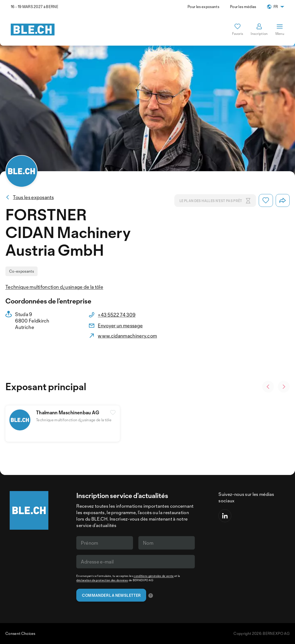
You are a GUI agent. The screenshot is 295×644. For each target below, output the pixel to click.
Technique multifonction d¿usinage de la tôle (54, 287)
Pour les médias (243, 7)
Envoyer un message (120, 325)
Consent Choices (20, 633)
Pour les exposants (203, 7)
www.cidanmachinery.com (127, 336)
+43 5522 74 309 (117, 315)
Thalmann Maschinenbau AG (68, 412)
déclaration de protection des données (102, 580)
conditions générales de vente (154, 576)
